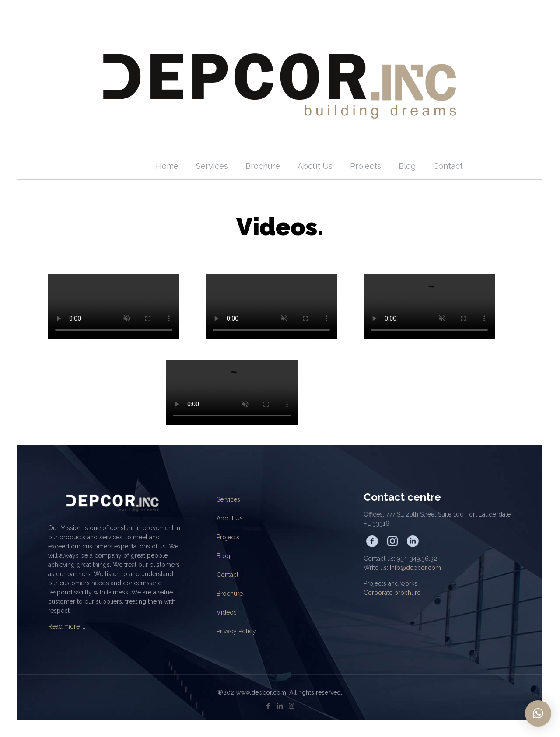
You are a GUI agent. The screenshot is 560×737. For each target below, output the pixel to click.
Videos (227, 612)
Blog (223, 556)
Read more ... (67, 626)
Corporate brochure (392, 593)
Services (228, 499)
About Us (230, 518)
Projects (228, 537)
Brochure (230, 594)
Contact (227, 575)
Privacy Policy (236, 631)
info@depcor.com (415, 568)
